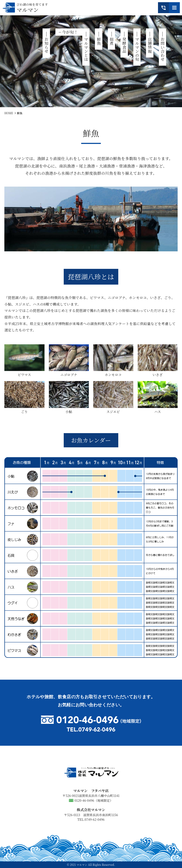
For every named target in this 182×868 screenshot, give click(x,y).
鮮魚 (99, 41)
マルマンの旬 (137, 49)
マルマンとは (86, 49)
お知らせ (46, 45)
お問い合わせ (163, 49)
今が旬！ (70, 32)
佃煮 (112, 41)
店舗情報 (150, 45)
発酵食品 (124, 45)
